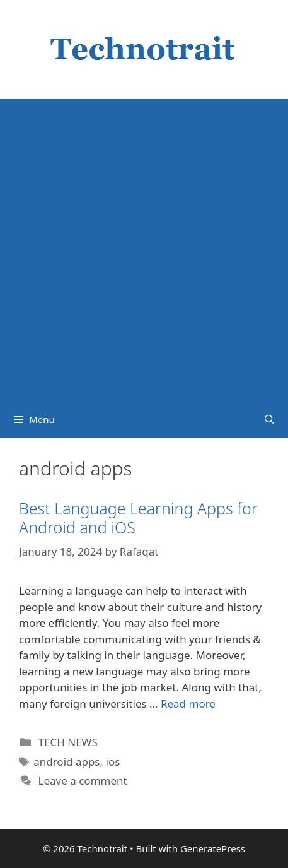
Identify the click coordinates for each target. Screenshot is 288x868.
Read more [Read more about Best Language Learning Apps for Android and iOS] (188, 704)
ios (113, 762)
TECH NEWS (68, 742)
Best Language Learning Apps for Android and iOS (138, 518)
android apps (66, 762)
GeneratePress (213, 848)
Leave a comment (83, 781)
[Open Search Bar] (269, 419)
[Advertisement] (144, 250)
